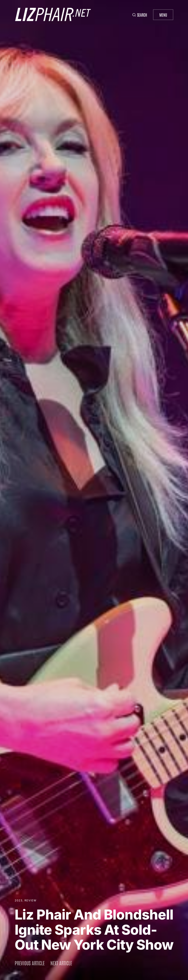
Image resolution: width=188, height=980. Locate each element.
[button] (138, 15)
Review (30, 900)
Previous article (30, 963)
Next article (61, 963)
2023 (19, 900)
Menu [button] (163, 15)
